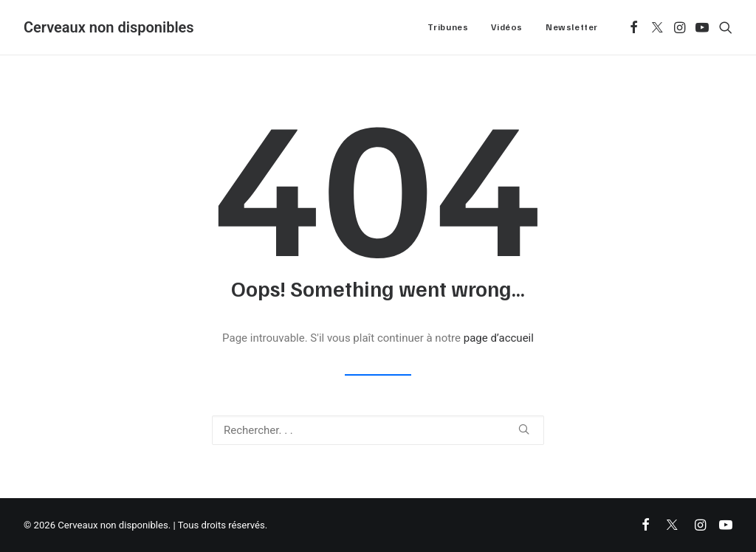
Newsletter (572, 27)
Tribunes (448, 27)
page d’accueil (499, 338)
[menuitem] (448, 27)
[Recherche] (378, 430)
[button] (634, 27)
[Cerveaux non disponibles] (109, 27)
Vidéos (507, 27)
